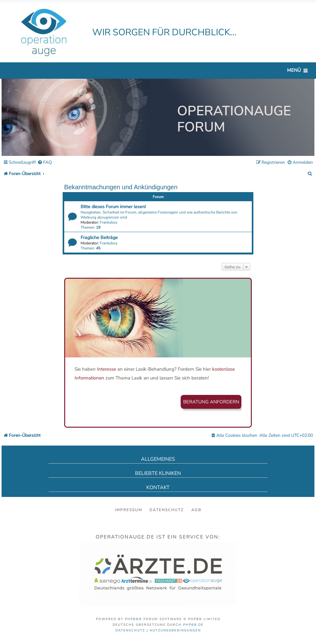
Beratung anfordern (211, 402)
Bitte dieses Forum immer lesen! (113, 207)
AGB (196, 510)
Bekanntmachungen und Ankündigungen (121, 187)
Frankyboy (109, 222)
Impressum (129, 510)
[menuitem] (45, 163)
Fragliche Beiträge (99, 237)
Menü (294, 70)
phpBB (132, 619)
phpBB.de (193, 625)
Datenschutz (167, 510)
